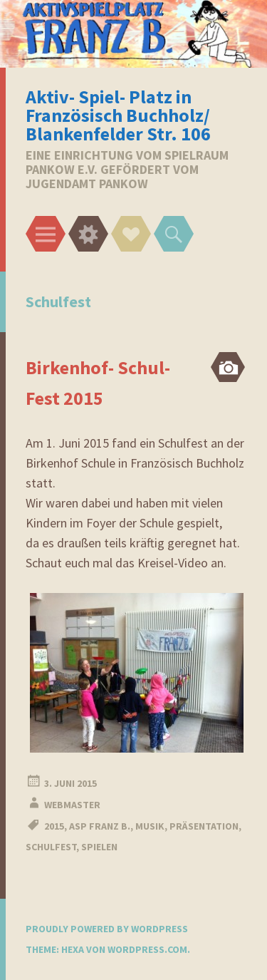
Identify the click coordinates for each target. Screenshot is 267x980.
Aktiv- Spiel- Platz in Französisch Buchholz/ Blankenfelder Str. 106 (118, 115)
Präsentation (204, 826)
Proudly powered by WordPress (107, 929)
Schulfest (51, 847)
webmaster (72, 805)
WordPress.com (147, 949)
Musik (150, 826)
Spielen (99, 847)
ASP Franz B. (100, 826)
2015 (54, 826)
